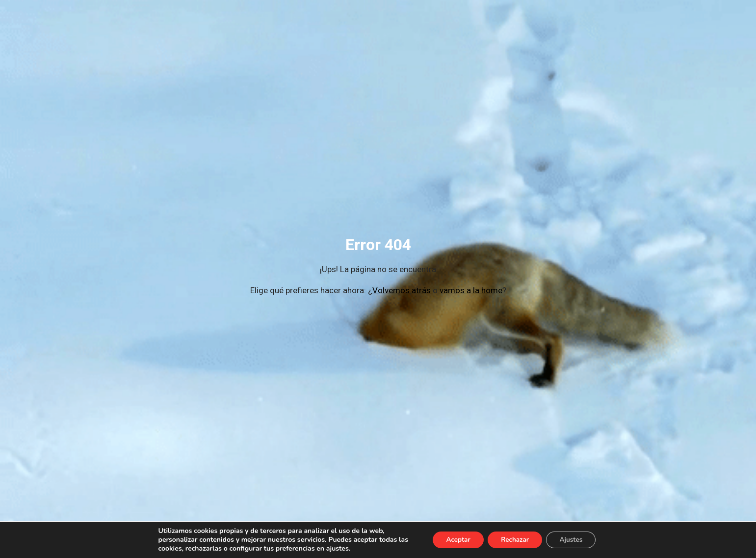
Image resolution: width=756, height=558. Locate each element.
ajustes (332, 549)
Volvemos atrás (403, 290)
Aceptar (455, 540)
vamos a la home (471, 290)
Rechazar (515, 540)
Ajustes (575, 540)
